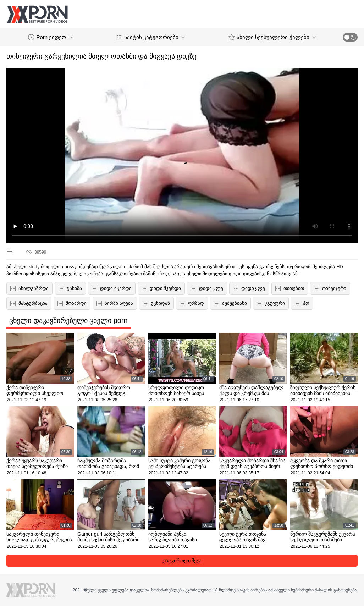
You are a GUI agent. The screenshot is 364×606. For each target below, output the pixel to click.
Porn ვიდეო (50, 37)
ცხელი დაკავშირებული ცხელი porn (68, 320)
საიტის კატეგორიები (150, 37)
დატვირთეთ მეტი (182, 561)
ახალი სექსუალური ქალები (272, 37)
